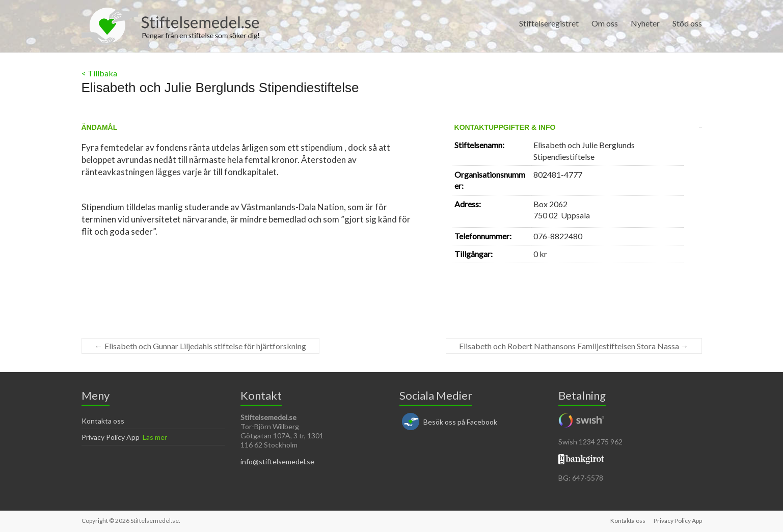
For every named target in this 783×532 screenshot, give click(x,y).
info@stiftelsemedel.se (277, 461)
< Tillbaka (99, 73)
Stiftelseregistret (549, 23)
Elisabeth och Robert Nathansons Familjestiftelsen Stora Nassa (574, 346)
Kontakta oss (103, 421)
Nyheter (645, 23)
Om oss (605, 23)
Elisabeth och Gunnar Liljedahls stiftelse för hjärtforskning (200, 346)
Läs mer (155, 437)
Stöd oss (687, 23)
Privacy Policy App (111, 437)
